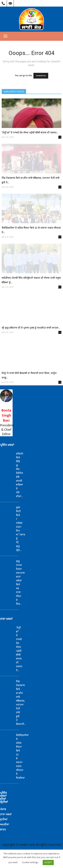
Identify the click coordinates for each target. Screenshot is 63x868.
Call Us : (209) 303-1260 (3, 3)
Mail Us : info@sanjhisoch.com (10, 3)
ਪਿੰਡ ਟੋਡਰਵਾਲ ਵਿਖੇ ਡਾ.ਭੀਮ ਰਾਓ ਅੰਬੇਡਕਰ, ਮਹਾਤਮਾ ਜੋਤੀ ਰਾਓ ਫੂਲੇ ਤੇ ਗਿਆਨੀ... (21, 703)
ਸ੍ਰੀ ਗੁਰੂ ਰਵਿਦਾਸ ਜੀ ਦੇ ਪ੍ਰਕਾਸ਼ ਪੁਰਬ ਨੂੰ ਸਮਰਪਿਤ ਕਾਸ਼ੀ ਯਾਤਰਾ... (31, 328)
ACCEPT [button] (48, 862)
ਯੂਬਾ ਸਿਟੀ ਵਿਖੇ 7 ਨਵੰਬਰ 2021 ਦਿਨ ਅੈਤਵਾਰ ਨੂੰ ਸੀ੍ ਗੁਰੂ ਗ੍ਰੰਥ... (20, 529)
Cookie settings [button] (30, 862)
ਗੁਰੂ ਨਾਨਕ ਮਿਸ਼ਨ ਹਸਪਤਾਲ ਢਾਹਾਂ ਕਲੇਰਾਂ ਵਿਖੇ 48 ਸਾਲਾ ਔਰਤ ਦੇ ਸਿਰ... (20, 583)
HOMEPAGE (41, 76)
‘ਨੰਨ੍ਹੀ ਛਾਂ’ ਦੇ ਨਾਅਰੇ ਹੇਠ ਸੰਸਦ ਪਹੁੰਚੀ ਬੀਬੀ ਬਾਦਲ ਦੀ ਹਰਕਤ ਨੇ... (19, 649)
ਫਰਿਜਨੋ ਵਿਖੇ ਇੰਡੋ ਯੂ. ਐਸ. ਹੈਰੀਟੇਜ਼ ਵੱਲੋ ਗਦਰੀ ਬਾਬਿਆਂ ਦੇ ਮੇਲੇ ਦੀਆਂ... (20, 475)
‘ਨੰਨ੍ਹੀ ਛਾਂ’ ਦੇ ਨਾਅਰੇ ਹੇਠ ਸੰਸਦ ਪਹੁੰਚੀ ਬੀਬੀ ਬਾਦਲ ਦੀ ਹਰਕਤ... (30, 133)
